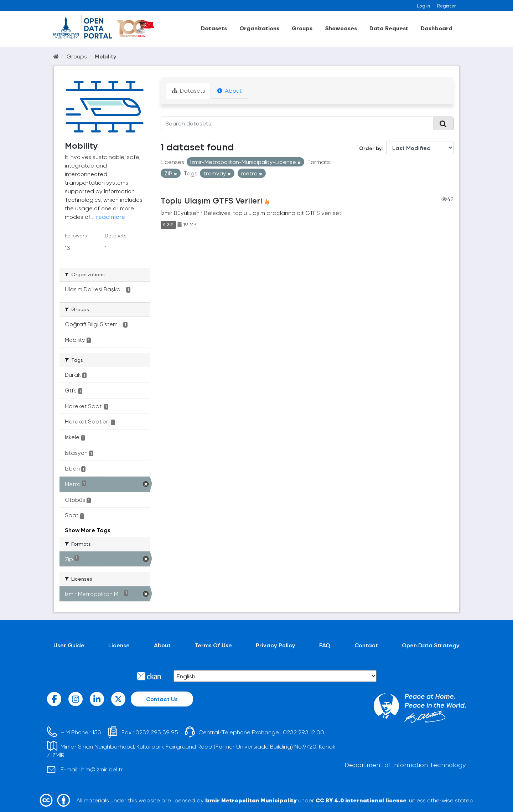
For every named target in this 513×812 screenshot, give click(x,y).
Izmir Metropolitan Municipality (251, 800)
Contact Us (162, 699)
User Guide (69, 645)
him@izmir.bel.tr (102, 769)
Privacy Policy (276, 645)
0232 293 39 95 (157, 732)
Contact (366, 645)
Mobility (106, 56)
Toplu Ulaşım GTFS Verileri (211, 200)
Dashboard (437, 28)
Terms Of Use (213, 645)
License (119, 645)
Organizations (259, 28)
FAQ (325, 645)
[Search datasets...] (297, 123)
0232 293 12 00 (304, 732)
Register (447, 6)
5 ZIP (168, 225)
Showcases (341, 28)
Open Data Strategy (431, 645)
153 (97, 732)
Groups (302, 28)
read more (111, 217)
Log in (423, 6)
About (229, 90)
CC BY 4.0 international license (361, 800)
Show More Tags (88, 530)
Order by (370, 148)
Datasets (214, 28)
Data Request (389, 28)
